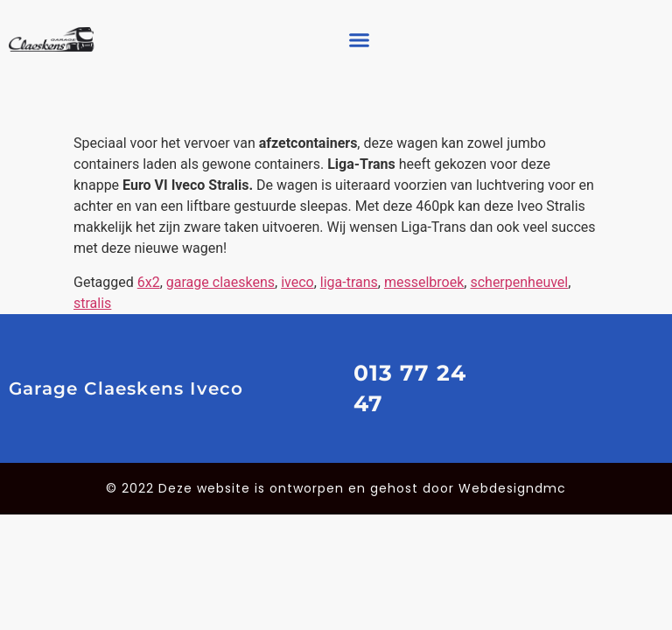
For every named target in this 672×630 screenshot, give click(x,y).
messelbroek (424, 282)
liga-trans (349, 282)
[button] (359, 39)
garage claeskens (220, 282)
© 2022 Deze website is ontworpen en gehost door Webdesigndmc (336, 488)
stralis (92, 303)
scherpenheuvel (519, 282)
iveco (297, 282)
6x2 (149, 282)
